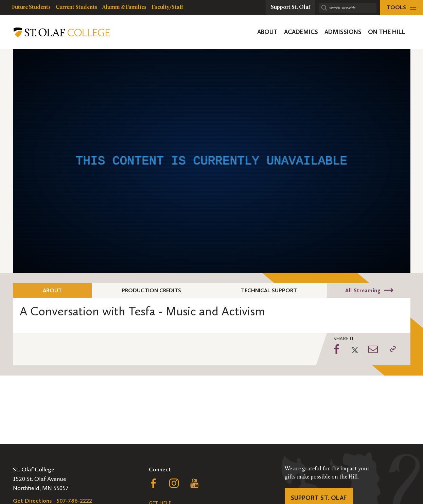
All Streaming (363, 290)
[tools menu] (401, 8)
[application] (212, 161)
